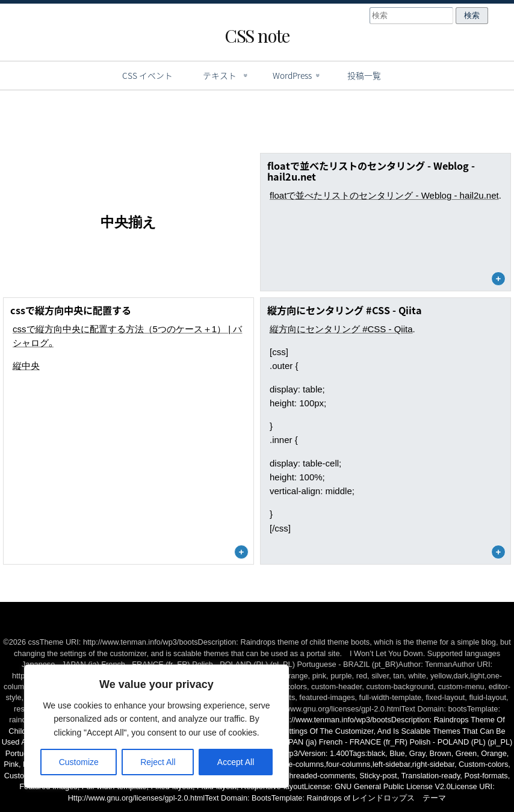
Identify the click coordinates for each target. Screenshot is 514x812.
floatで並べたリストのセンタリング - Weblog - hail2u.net (384, 195)
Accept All (236, 762)
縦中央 (26, 366)
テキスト (220, 75)
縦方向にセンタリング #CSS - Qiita (341, 329)
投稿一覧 (364, 75)
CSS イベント (147, 75)
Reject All (158, 762)
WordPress (292, 75)
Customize (79, 762)
